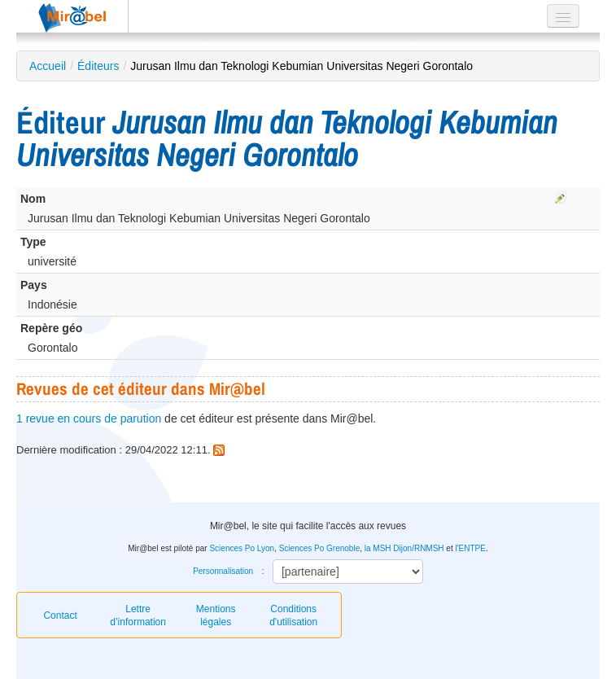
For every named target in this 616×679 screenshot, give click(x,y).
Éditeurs (98, 66)
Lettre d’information (138, 615)
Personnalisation (223, 571)
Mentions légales (216, 615)
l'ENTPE (470, 548)
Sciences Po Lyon (242, 548)
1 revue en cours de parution (89, 418)
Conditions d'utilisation (293, 615)
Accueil (48, 66)
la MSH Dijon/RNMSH (404, 548)
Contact (60, 615)
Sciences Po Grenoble (320, 548)
